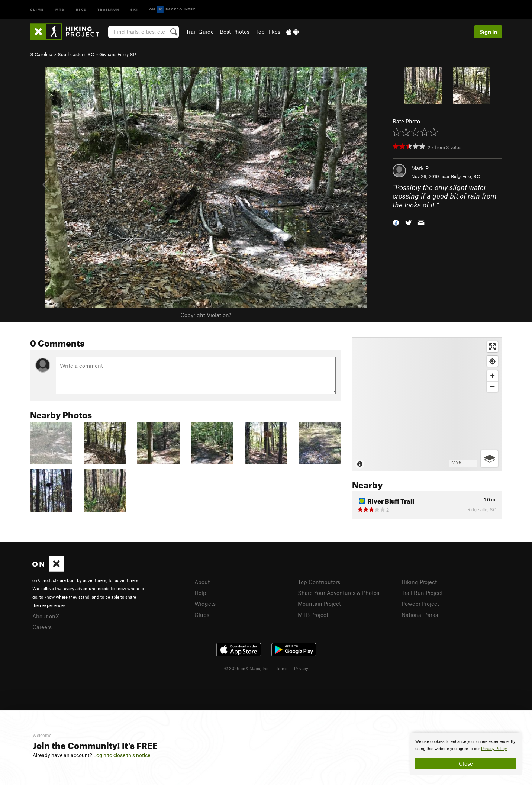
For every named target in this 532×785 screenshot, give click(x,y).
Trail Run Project (422, 593)
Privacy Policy (494, 749)
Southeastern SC (76, 54)
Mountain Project (319, 604)
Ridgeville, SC (465, 176)
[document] (466, 754)
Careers (42, 627)
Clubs (202, 615)
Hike (81, 9)
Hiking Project (419, 582)
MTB (60, 9)
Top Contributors (319, 582)
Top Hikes (268, 32)
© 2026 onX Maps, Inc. (247, 668)
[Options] (489, 459)
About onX (46, 616)
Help (200, 593)
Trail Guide (200, 32)
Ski (134, 9)
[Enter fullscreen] (492, 347)
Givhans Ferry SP (118, 54)
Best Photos (235, 32)
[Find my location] (492, 361)
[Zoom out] (492, 387)
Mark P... (421, 168)
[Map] (427, 404)
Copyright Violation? (206, 315)
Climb (37, 9)
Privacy (301, 668)
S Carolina (41, 54)
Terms (282, 668)
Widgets (205, 604)
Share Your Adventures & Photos (338, 593)
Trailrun (108, 9)
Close (466, 763)
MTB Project (313, 615)
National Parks (420, 615)
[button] (396, 222)
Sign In (488, 32)
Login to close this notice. (122, 755)
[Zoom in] (492, 376)
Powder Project (420, 604)
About (202, 582)
